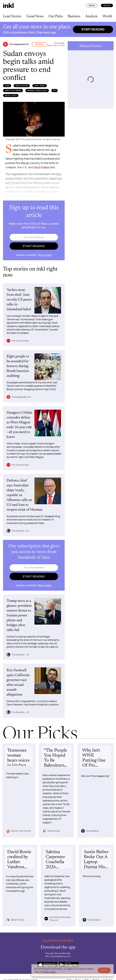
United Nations (22, 86)
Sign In (92, 5)
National (39, 44)
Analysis (91, 16)
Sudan (7, 86)
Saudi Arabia (40, 86)
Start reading (93, 29)
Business (74, 16)
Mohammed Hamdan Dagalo (37, 90)
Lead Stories (12, 16)
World (107, 16)
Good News (35, 16)
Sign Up (107, 5)
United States (11, 95)
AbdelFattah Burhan (13, 90)
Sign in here (45, 255)
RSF (55, 90)
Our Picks (56, 16)
